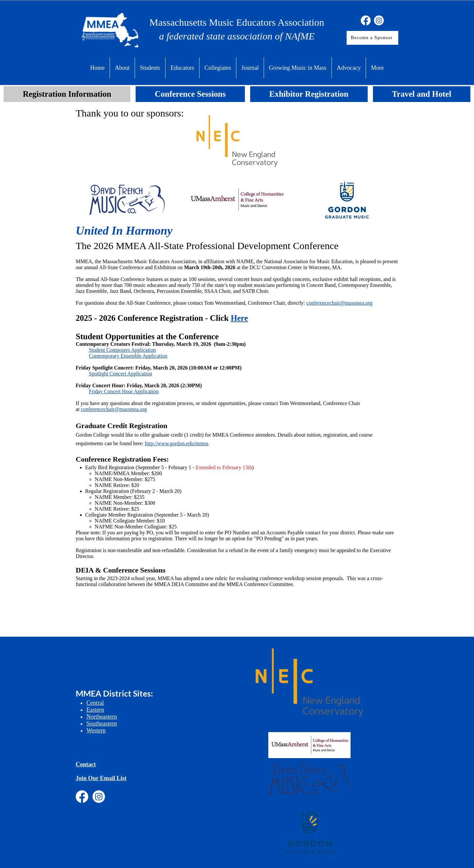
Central (95, 703)
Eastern (95, 710)
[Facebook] (366, 20)
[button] (122, 68)
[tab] (67, 94)
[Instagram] (379, 20)
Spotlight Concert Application (120, 374)
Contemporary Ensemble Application (128, 356)
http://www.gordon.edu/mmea (176, 443)
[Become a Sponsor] (372, 38)
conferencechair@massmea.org (114, 409)
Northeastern (102, 717)
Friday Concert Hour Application (124, 391)
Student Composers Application (122, 350)
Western (96, 730)
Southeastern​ (102, 724)
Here (239, 318)
